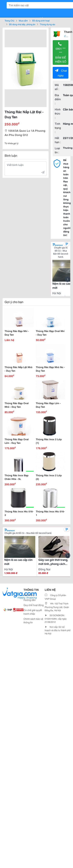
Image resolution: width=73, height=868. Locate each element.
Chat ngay (61, 73)
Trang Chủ (9, 20)
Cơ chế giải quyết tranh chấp (33, 612)
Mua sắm (23, 20)
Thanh (68, 32)
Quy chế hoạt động (34, 605)
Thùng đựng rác (48, 24)
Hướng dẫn (30, 600)
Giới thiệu (29, 595)
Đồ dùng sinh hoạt (41, 20)
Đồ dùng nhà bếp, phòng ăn (22, 24)
